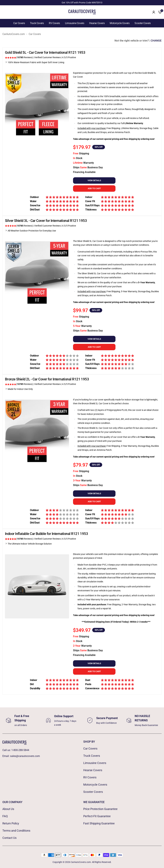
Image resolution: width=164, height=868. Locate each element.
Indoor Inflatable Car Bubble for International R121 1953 (46, 534)
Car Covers (19, 23)
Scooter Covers (143, 23)
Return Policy (11, 823)
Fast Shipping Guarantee (99, 823)
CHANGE (156, 41)
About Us (8, 809)
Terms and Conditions (16, 831)
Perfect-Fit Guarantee (97, 816)
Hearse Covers (97, 23)
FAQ (5, 816)
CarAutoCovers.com (14, 34)
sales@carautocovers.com (25, 756)
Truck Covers (37, 23)
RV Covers (54, 23)
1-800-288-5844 (20, 750)
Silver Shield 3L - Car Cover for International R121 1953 (46, 221)
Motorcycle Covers (120, 23)
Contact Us (9, 838)
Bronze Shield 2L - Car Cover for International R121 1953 (47, 379)
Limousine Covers (75, 23)
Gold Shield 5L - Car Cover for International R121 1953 (45, 52)
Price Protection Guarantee (100, 809)
